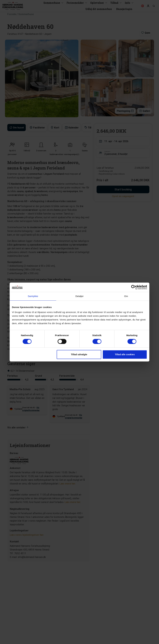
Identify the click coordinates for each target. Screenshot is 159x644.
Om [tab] (126, 296)
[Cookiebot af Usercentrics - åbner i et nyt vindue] (133, 287)
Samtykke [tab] (33, 296)
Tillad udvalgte (79, 354)
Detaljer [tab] (80, 296)
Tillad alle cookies (125, 354)
